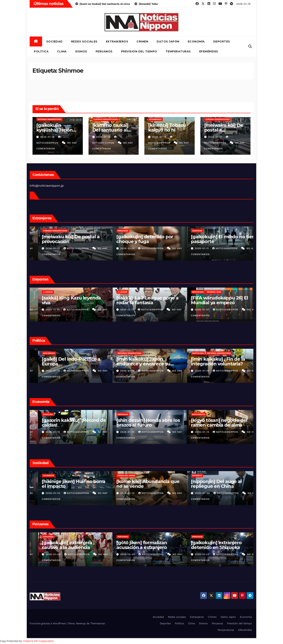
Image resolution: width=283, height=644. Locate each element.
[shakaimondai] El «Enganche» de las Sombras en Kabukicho (65, 486)
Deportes (222, 41)
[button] (250, 46)
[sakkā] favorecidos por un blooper (63, 300)
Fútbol (38, 292)
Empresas (189, 414)
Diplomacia (115, 353)
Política (41, 51)
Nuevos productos (45, 414)
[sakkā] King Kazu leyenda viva (138, 300)
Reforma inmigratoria (49, 119)
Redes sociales (84, 41)
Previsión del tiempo (139, 51)
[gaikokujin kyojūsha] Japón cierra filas (54, 130)
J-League (114, 292)
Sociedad (54, 41)
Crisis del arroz (193, 475)
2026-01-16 (120, 371)
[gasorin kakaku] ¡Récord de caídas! (140, 423)
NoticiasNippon (68, 248)
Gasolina (114, 414)
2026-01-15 (120, 432)
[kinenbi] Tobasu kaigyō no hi (167, 128)
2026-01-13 (194, 248)
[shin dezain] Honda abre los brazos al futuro (214, 423)
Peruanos (104, 51)
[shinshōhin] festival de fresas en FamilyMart (61, 423)
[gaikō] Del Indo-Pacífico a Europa (137, 361)
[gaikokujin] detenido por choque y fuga (211, 239)
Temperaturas (178, 51)
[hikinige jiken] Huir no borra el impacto (140, 484)
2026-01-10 (194, 493)
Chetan (27, 641)
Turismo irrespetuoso (106, 119)
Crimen (142, 41)
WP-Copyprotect (44, 641)
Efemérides (209, 51)
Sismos (81, 51)
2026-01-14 (194, 432)
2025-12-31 (119, 310)
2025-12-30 (194, 554)
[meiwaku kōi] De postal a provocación (224, 130)
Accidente (115, 475)
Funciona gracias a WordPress (48, 623)
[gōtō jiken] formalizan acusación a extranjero (208, 545)
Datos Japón (168, 41)
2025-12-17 (194, 310)
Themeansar (98, 623)
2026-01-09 (120, 554)
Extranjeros (117, 41)
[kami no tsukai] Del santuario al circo (110, 130)
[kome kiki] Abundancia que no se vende (214, 484)
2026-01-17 (215, 137)
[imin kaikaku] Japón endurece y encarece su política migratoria (210, 364)
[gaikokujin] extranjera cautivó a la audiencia (133, 545)
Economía (196, 41)
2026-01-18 (48, 137)
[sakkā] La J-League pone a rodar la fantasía (214, 300)
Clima (62, 51)
